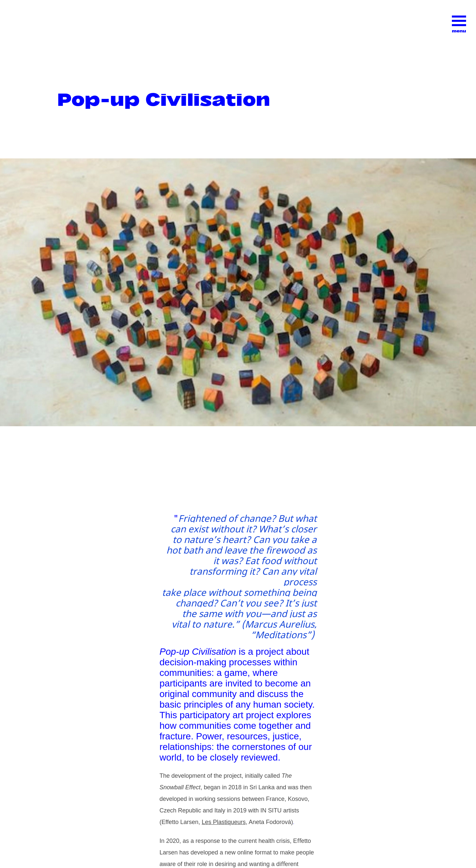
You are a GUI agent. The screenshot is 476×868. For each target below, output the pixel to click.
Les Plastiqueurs (224, 822)
